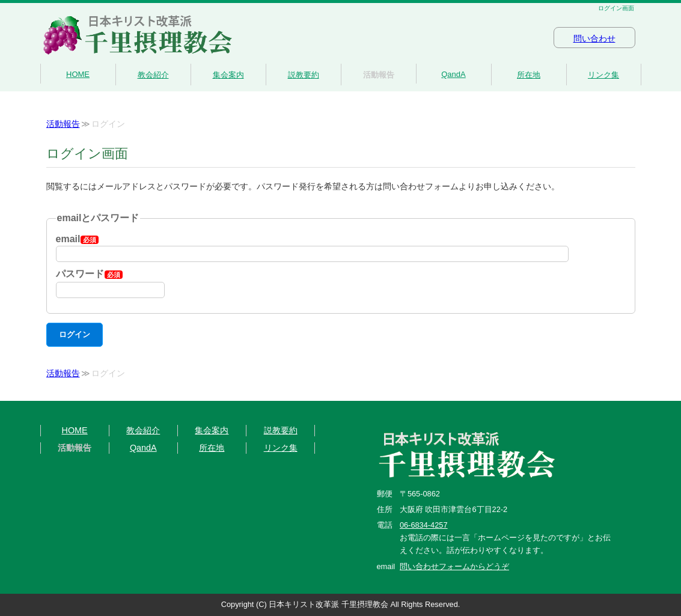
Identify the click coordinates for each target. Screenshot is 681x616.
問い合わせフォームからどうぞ (454, 566)
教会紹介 (153, 75)
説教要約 (304, 75)
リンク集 (603, 75)
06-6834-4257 (424, 525)
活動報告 (379, 75)
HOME (78, 74)
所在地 (529, 75)
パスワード (89, 274)
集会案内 (228, 75)
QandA (453, 74)
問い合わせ (594, 39)
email (78, 239)
